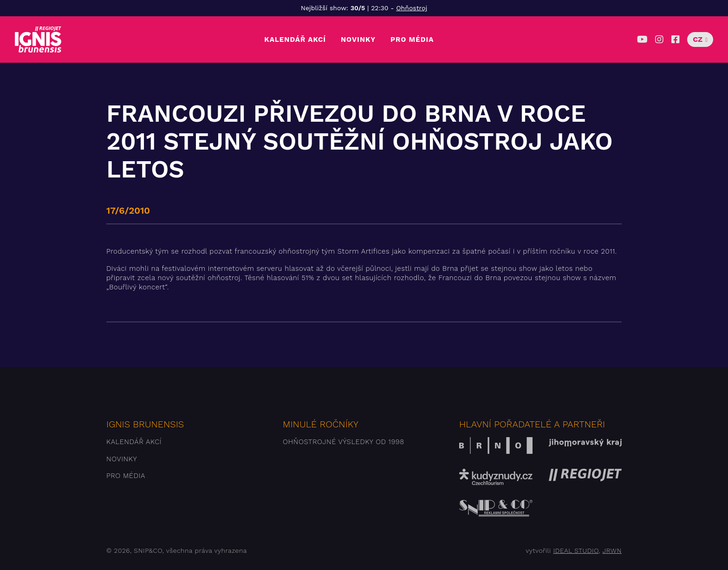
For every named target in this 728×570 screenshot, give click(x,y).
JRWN (612, 550)
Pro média (412, 39)
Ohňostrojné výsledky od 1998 (344, 442)
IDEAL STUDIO (576, 550)
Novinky (358, 39)
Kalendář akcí (295, 39)
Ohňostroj (412, 8)
